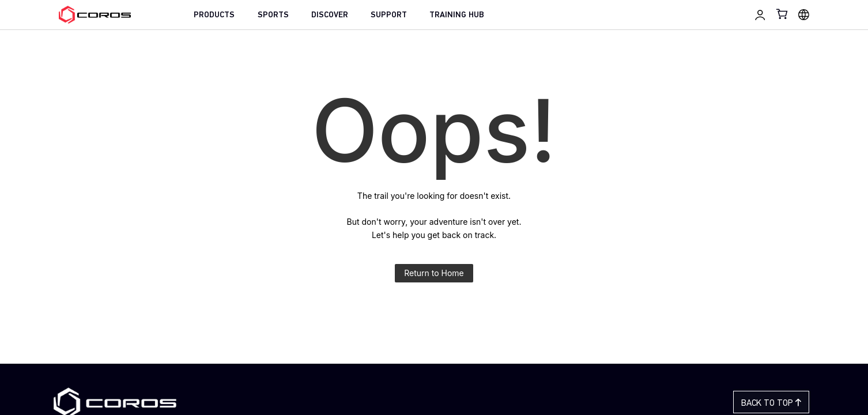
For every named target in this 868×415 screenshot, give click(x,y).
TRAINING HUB (457, 15)
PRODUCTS (214, 15)
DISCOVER (330, 15)
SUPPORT (389, 15)
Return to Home (434, 273)
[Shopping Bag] (783, 14)
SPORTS (273, 15)
